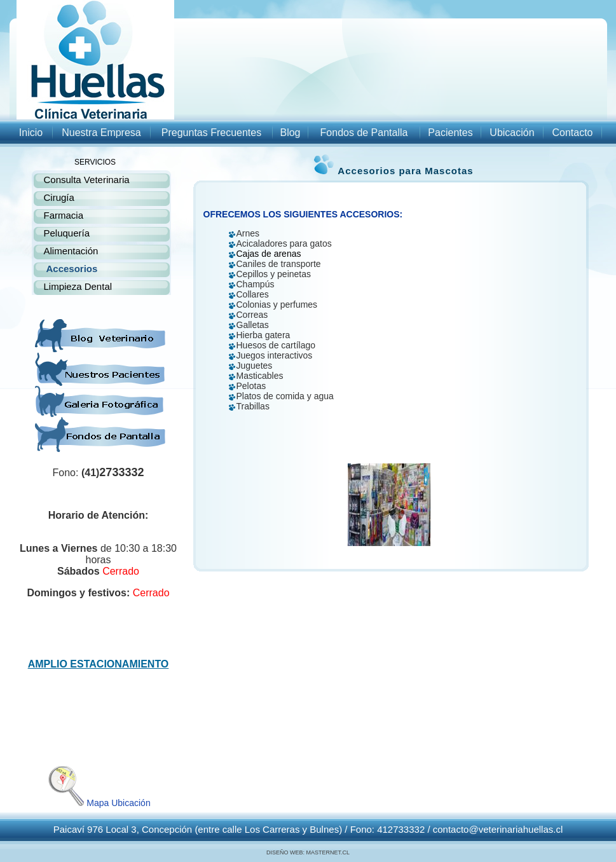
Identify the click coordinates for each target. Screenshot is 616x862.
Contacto (572, 133)
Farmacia (64, 215)
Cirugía (59, 197)
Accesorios (72, 269)
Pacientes (450, 133)
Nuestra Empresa (101, 133)
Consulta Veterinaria (87, 180)
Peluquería (67, 233)
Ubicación (512, 133)
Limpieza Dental (78, 286)
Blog (290, 133)
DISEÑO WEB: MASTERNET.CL (308, 852)
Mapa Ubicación (98, 803)
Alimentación (71, 251)
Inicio (31, 133)
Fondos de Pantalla (364, 133)
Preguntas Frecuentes (211, 133)
